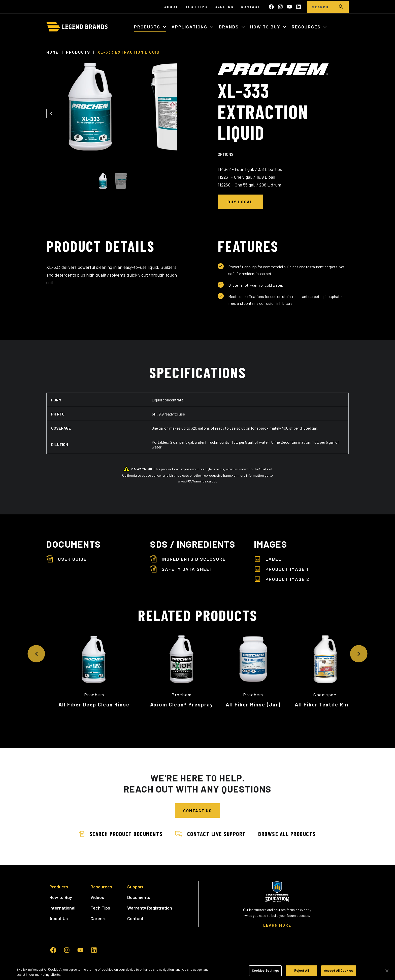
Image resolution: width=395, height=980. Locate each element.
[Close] (387, 971)
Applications (190, 27)
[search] (341, 7)
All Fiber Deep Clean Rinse (94, 704)
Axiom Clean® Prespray (197, 704)
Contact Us (197, 804)
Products (148, 27)
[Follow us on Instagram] (280, 7)
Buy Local (240, 202)
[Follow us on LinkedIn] (299, 7)
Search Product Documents (119, 828)
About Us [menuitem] (59, 912)
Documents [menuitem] (139, 891)
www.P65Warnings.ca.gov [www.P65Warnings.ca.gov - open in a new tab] (198, 481)
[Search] (320, 7)
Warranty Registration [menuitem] (150, 901)
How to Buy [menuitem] (61, 891)
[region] (197, 971)
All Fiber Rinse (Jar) (301, 704)
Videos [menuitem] (97, 891)
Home (53, 52)
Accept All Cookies (338, 970)
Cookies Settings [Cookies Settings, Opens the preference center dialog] (265, 970)
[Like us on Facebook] (271, 7)
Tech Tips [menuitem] (196, 7)
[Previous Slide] (51, 114)
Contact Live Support (210, 828)
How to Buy (266, 27)
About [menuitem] (171, 7)
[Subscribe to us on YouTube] (289, 7)
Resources (307, 27)
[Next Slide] (173, 114)
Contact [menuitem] (251, 7)
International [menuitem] (62, 901)
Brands (230, 27)
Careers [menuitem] (224, 7)
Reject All (302, 970)
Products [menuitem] (59, 880)
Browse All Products (289, 828)
